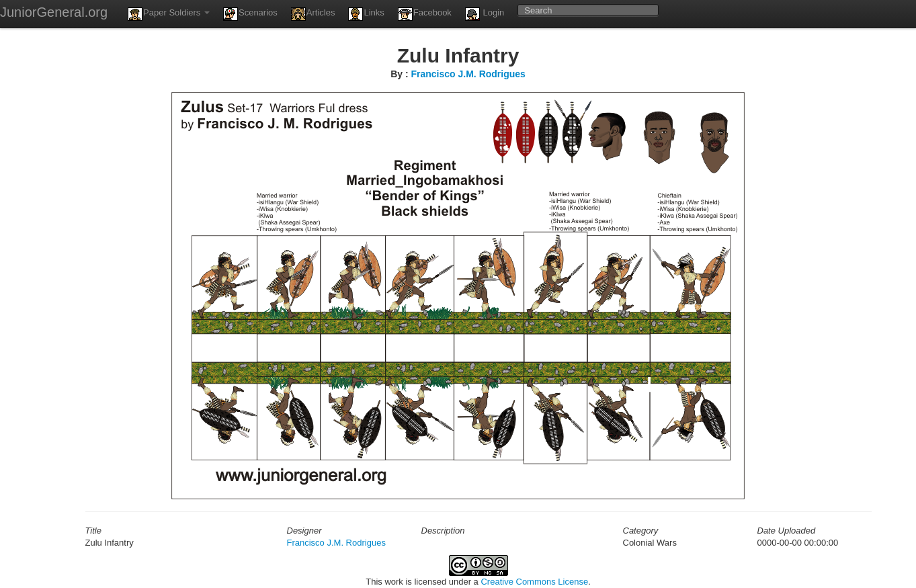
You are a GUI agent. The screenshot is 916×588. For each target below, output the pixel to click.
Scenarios (250, 14)
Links (366, 14)
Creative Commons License (534, 582)
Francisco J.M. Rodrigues (468, 74)
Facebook (425, 14)
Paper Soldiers (169, 14)
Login (485, 14)
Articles (313, 14)
